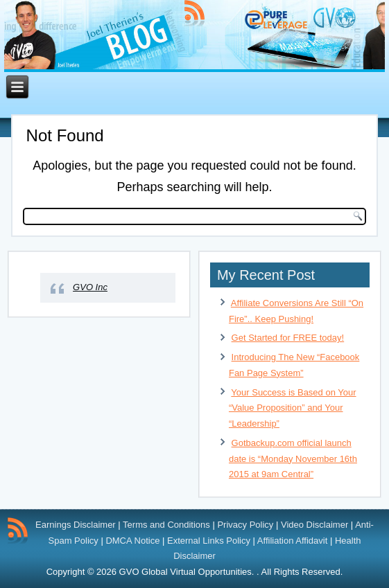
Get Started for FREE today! (288, 338)
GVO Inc (90, 287)
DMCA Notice (132, 541)
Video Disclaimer (314, 525)
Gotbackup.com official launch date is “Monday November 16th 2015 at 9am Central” (293, 459)
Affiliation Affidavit (292, 541)
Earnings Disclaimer (76, 525)
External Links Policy (209, 541)
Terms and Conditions (166, 525)
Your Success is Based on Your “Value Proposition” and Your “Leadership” (293, 408)
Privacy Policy (245, 525)
